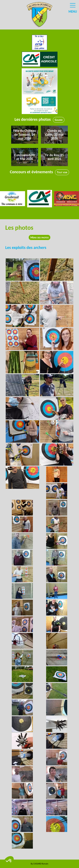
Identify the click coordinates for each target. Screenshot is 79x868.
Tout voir (62, 172)
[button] (9, 861)
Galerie (59, 120)
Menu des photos (39, 237)
